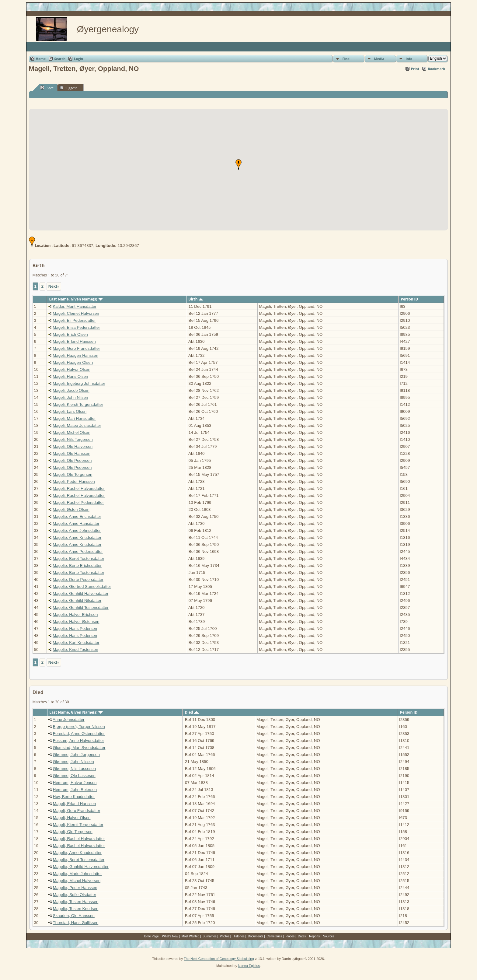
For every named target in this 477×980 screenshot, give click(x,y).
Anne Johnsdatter (68, 720)
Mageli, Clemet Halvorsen (76, 313)
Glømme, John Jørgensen (76, 755)
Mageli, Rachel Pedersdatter (78, 502)
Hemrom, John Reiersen (75, 790)
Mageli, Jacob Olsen (71, 390)
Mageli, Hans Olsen (70, 376)
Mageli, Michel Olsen (71, 432)
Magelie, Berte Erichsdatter (77, 566)
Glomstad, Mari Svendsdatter (79, 748)
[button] (238, 164)
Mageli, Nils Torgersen (73, 439)
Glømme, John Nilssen (73, 762)
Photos (225, 936)
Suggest (68, 88)
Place (47, 88)
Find (346, 59)
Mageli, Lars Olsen (70, 411)
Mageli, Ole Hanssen (71, 453)
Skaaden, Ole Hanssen (74, 916)
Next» (54, 286)
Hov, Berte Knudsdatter (74, 797)
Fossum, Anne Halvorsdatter (78, 741)
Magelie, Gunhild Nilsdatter (77, 601)
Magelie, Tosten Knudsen (76, 909)
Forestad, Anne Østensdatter (79, 734)
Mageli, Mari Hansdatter (74, 418)
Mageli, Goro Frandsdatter (76, 348)
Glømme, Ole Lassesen (74, 776)
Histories (239, 936)
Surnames (210, 936)
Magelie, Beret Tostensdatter (78, 558)
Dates (302, 936)
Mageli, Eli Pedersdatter (74, 320)
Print (415, 69)
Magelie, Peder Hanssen (75, 888)
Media (379, 59)
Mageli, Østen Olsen (71, 509)
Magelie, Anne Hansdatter (76, 523)
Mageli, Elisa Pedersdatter (76, 327)
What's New (170, 936)
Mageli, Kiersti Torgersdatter (78, 404)
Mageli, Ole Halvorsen (73, 446)
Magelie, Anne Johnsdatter (77, 530)
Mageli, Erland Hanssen (74, 341)
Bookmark (436, 69)
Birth (196, 299)
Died (191, 712)
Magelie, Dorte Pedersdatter (78, 580)
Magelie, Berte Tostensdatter (78, 573)
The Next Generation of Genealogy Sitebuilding (219, 959)
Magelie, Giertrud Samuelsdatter (82, 587)
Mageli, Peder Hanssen (74, 481)
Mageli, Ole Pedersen (72, 460)
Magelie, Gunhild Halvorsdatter (80, 594)
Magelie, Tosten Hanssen (76, 902)
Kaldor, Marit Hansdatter (75, 306)
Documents (256, 936)
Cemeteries (274, 936)
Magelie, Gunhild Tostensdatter (81, 608)
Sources (329, 936)
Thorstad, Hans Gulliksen (76, 923)
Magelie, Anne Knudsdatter (77, 537)
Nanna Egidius (249, 966)
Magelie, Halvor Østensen (76, 622)
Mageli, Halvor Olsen (71, 369)
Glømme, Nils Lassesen (74, 769)
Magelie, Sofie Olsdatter (75, 895)
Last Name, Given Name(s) (76, 299)
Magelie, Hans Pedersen (75, 629)
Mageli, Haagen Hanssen (75, 355)
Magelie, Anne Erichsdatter (77, 516)
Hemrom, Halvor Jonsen (75, 783)
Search (60, 59)
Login (78, 59)
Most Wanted (191, 936)
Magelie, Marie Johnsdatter (77, 874)
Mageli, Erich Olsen (70, 334)
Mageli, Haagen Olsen (73, 362)
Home (41, 59)
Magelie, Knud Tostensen (75, 650)
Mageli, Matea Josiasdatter (77, 425)
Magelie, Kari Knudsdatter (76, 643)
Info (409, 59)
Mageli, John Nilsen (70, 397)
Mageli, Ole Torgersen (72, 474)
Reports (314, 936)
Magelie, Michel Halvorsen (77, 881)
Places (290, 936)
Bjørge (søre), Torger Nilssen (79, 727)
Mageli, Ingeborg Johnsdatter (79, 383)
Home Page (151, 936)
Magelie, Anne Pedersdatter (78, 551)
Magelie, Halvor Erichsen (75, 615)
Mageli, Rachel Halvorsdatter (79, 488)
